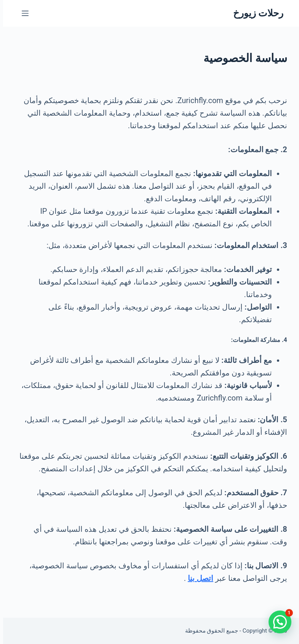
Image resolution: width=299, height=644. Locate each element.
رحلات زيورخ (255, 13)
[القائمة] (22, 13)
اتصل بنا (197, 578)
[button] (277, 622)
